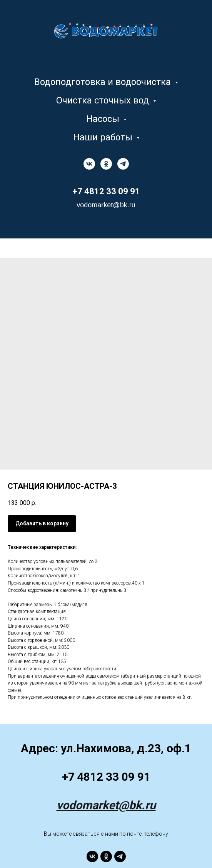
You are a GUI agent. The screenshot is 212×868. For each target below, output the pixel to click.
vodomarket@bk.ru (106, 805)
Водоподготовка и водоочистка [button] (104, 82)
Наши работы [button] (104, 137)
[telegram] (123, 164)
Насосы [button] (104, 119)
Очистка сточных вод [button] (104, 100)
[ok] (106, 164)
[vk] (89, 164)
